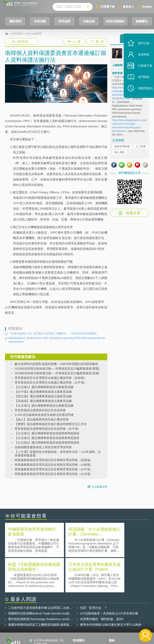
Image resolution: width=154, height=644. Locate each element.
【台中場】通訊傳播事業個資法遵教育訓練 (43, 392)
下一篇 (96, 41)
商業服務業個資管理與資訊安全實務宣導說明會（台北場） (54, 474)
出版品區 (92, 21)
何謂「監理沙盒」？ (94, 572)
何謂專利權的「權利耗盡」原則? (102, 583)
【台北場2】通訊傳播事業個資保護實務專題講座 (47, 438)
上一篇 (74, 41)
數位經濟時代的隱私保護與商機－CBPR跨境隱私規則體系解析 (56, 364)
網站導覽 (81, 628)
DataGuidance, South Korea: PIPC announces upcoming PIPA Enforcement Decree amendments (57, 340)
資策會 (115, 611)
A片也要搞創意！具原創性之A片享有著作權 (109, 578)
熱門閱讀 (140, 85)
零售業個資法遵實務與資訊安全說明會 (40, 410)
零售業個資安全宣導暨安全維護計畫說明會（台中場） (51, 382)
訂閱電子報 (115, 7)
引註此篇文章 (99, 487)
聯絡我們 (81, 622)
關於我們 (13, 21)
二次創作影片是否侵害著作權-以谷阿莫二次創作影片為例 (40, 572)
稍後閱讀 (142, 96)
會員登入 (136, 7)
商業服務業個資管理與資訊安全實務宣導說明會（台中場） (54, 469)
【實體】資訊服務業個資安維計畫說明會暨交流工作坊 (51, 424)
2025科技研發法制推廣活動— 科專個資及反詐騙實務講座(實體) (57, 369)
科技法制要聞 (33, 34)
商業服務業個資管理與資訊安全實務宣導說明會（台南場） (54, 465)
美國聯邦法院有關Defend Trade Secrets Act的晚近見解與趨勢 (40, 578)
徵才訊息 (81, 616)
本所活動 (39, 21)
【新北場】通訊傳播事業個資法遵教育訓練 (43, 396)
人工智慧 (141, 148)
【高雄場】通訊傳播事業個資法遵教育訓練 (43, 401)
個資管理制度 (122, 148)
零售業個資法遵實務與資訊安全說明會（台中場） (48, 429)
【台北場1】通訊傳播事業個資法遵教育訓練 (44, 387)
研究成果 (66, 21)
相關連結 (131, 611)
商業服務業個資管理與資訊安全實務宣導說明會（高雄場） (54, 460)
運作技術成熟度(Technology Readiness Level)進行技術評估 (40, 583)
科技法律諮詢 (120, 21)
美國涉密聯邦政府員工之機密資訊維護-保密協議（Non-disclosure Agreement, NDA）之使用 (40, 589)
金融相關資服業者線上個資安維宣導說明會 (43, 447)
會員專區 (140, 62)
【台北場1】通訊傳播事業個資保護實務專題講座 (47, 433)
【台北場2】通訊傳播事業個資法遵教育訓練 (44, 406)
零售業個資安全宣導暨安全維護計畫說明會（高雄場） (51, 378)
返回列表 (23, 41)
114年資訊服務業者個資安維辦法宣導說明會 (44, 415)
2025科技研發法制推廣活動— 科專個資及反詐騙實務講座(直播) (57, 373)
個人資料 (120, 154)
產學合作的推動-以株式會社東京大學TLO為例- (111, 589)
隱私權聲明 (82, 611)
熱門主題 (140, 51)
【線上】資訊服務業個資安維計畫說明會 (42, 419)
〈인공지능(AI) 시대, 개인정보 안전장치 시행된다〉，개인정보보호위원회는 (53, 333)
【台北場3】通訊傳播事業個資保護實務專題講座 (47, 442)
